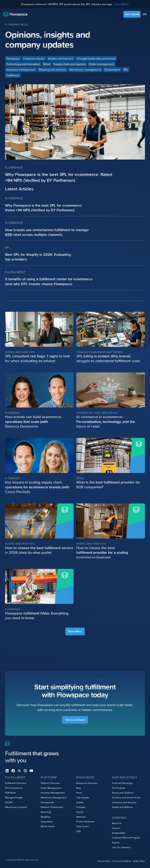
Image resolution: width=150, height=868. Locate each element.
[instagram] (25, 771)
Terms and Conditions (122, 861)
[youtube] (31, 771)
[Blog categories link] (13, 58)
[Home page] (15, 14)
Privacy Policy (104, 861)
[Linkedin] (7, 771)
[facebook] (13, 771)
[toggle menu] (145, 14)
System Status (139, 861)
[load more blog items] (75, 631)
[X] (19, 771)
